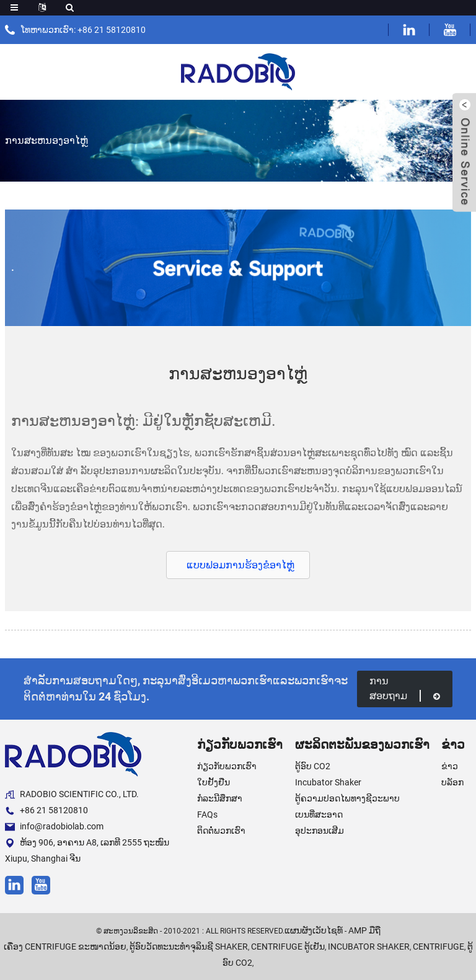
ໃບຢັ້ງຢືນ (214, 782)
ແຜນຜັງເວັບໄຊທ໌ (314, 930)
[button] (238, 565)
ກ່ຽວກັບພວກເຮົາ (227, 766)
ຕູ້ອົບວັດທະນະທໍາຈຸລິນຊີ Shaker (189, 947)
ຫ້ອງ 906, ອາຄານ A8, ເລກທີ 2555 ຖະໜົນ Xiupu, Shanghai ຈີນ (87, 850)
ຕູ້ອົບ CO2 (313, 766)
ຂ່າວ (450, 766)
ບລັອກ (452, 782)
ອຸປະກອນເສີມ (320, 831)
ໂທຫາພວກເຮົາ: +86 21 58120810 (83, 30)
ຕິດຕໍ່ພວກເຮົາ (221, 831)
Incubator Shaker (328, 782)
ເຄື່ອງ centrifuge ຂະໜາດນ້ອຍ (65, 947)
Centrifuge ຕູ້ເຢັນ (288, 947)
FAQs (207, 814)
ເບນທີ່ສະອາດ (319, 814)
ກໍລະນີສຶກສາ (220, 798)
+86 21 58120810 (46, 810)
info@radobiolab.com (54, 827)
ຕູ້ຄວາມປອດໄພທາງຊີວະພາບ (347, 798)
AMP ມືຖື (364, 930)
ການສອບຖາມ (405, 688)
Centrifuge (439, 947)
